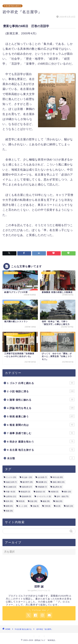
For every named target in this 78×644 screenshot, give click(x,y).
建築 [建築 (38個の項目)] (46, 501)
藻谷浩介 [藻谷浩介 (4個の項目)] (40, 492)
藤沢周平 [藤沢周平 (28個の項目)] (28, 482)
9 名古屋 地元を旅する (13, 6)
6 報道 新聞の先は (41, 425)
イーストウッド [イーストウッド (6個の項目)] (44, 496)
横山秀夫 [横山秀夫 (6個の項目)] (57, 487)
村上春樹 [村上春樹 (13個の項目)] (11, 487)
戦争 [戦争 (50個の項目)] (9, 501)
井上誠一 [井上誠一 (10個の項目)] (27, 477)
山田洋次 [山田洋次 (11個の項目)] (11, 496)
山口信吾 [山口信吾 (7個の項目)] (42, 477)
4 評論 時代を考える (41, 408)
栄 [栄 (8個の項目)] (58, 506)
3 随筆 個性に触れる (41, 400)
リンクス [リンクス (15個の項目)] (11, 477)
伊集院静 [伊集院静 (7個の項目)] (42, 487)
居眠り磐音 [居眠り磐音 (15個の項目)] (58, 482)
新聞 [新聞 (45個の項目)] (9, 506)
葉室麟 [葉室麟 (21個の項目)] (43, 482)
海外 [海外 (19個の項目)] (70, 506)
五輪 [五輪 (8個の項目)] (36, 506)
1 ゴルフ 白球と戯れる (41, 383)
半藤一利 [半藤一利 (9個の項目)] (11, 492)
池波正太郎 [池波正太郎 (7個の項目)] (11, 482)
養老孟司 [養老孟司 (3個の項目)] (26, 492)
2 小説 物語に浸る (41, 391)
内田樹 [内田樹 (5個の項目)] (54, 492)
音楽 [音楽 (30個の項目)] (33, 501)
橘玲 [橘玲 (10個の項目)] (67, 492)
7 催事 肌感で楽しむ (41, 433)
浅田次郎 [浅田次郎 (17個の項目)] (27, 487)
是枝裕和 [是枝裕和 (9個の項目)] (26, 496)
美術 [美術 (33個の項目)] (59, 501)
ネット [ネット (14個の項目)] (23, 506)
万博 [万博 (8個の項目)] (47, 506)
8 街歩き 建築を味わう (41, 441)
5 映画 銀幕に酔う (41, 416)
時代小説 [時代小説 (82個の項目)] (58, 477)
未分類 (41, 458)
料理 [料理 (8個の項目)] (22, 501)
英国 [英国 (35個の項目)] (9, 511)
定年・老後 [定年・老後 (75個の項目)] (62, 496)
